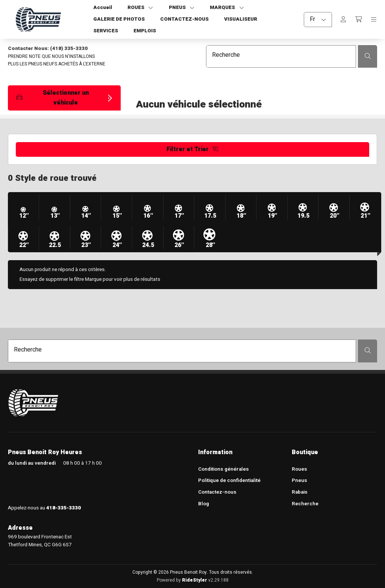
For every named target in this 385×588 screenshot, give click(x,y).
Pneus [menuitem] (299, 481)
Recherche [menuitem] (305, 504)
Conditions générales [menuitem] (224, 469)
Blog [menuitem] (204, 504)
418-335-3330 (64, 508)
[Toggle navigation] (374, 20)
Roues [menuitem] (299, 469)
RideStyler (195, 580)
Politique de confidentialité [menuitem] (229, 481)
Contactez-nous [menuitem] (217, 493)
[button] (64, 98)
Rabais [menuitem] (300, 493)
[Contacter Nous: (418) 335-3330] (93, 49)
